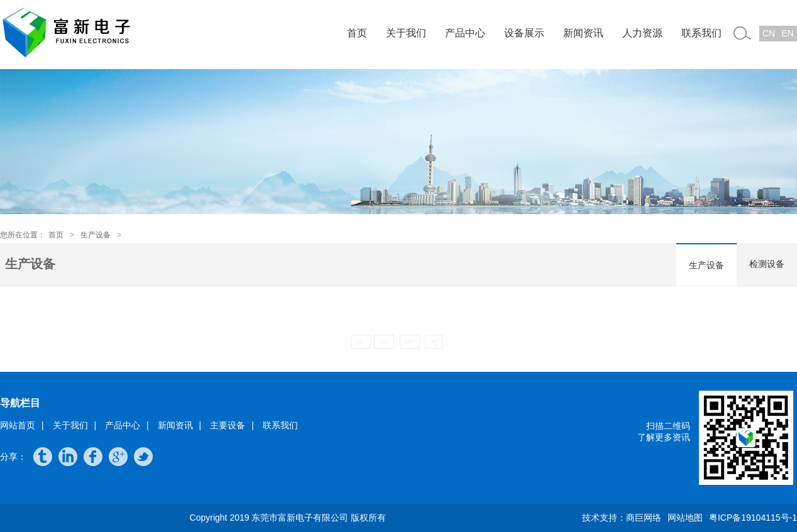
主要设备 (228, 425)
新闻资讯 (583, 33)
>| (434, 342)
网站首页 (18, 425)
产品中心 (465, 33)
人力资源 (642, 33)
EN (787, 33)
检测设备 (767, 264)
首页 (357, 33)
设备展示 (524, 33)
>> (410, 342)
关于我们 (406, 33)
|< (361, 342)
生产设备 (96, 235)
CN (769, 33)
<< (384, 342)
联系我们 (701, 33)
